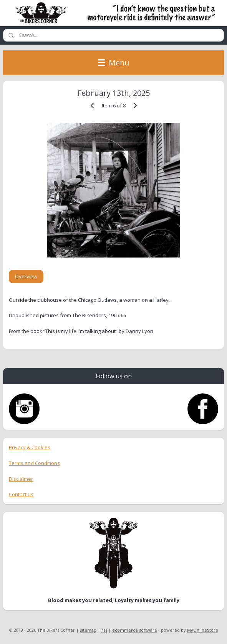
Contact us (21, 494)
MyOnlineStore (203, 630)
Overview (26, 276)
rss (104, 630)
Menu (114, 63)
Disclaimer (21, 479)
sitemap (88, 630)
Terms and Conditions (34, 463)
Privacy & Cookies (30, 447)
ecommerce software (135, 630)
